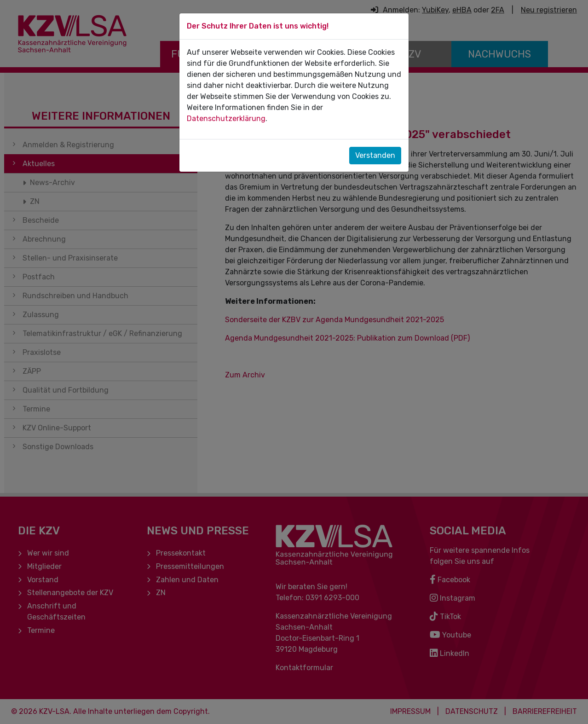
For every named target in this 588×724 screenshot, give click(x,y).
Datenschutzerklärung (226, 119)
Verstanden (375, 155)
